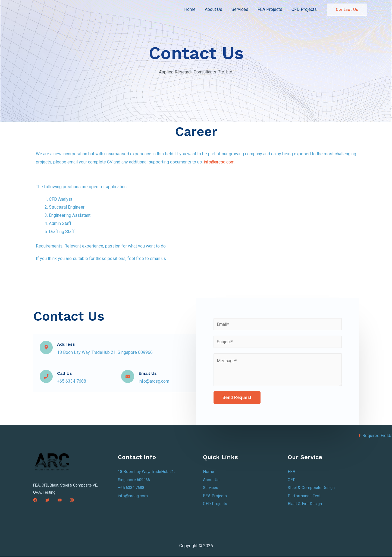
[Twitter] (47, 500)
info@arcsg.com (219, 162)
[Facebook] (35, 500)
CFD (292, 480)
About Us (215, 9)
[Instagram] (72, 500)
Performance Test (305, 496)
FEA (291, 472)
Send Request (237, 398)
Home (192, 9)
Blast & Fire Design (306, 504)
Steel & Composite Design (313, 488)
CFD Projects (304, 9)
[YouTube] (60, 500)
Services (241, 9)
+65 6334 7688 (132, 488)
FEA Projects (271, 9)
